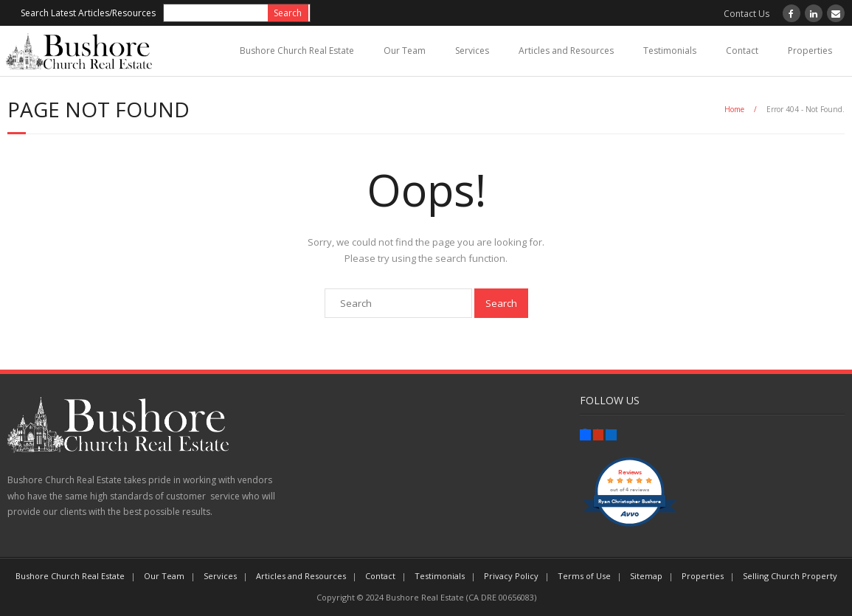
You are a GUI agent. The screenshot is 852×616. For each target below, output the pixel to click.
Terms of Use (584, 576)
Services (472, 51)
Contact (742, 51)
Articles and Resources (566, 51)
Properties (810, 51)
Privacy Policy (511, 576)
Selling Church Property (790, 576)
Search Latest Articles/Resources (88, 13)
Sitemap (646, 576)
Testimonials (670, 51)
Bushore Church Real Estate (297, 51)
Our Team (405, 51)
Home (734, 109)
